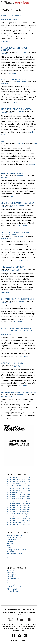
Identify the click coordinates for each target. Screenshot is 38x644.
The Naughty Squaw (14, 579)
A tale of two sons (11, 16)
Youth (9, 560)
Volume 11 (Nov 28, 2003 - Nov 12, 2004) (19, 499)
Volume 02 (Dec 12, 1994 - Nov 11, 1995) (18, 479)
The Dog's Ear (12, 575)
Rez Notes (8, 145)
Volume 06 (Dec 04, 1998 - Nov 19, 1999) (18, 488)
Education (10, 543)
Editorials (12, 271)
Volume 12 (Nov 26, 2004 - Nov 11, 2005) (19, 501)
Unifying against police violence (18, 299)
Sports (9, 558)
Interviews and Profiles (14, 554)
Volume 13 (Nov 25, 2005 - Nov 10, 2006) (19, 503)
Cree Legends (12, 539)
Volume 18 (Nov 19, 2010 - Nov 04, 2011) (19, 514)
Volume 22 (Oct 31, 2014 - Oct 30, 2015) (18, 522)
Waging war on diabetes (14, 363)
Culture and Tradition (14, 537)
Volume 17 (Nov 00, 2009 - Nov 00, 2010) (19, 512)
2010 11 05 (4, 19)
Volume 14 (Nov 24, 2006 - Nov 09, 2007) (19, 505)
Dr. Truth (10, 577)
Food (9, 546)
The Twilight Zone (13, 585)
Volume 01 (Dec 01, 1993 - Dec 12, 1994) (18, 477)
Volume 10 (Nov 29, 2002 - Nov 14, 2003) (19, 497)
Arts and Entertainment (15, 535)
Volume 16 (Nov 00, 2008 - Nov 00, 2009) (19, 510)
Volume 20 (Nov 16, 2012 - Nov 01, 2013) (19, 518)
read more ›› (6, 41)
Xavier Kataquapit (23, 365)
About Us (25, 640)
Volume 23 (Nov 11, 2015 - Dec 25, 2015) (18, 525)
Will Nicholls (21, 269)
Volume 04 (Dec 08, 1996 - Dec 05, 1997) (18, 484)
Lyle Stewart (21, 18)
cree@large (11, 573)
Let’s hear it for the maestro (16, 109)
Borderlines (13, 19)
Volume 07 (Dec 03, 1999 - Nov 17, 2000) (18, 490)
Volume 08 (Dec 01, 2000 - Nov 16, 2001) (18, 492)
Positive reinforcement (13, 173)
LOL (3, 141)
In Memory (11, 552)
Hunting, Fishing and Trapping (17, 550)
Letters (11, 54)
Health (9, 548)
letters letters (21, 52)
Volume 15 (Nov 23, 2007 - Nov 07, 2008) (19, 507)
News (10, 113)
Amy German (21, 111)
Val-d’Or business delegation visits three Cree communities (17, 330)
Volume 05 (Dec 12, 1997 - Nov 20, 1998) (18, 486)
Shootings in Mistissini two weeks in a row (16, 234)
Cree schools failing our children (14, 49)
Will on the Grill (12, 589)
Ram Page (10, 581)
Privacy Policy (17, 640)
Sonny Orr (20, 144)
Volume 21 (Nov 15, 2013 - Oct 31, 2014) (18, 520)
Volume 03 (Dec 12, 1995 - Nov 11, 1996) (18, 482)
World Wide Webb (13, 591)
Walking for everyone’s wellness (18, 392)
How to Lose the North (13, 80)
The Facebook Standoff (13, 267)
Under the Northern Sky (15, 587)
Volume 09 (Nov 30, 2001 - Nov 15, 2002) (19, 495)
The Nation (20, 237)
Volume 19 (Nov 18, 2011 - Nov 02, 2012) (19, 516)
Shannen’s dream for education (18, 203)
